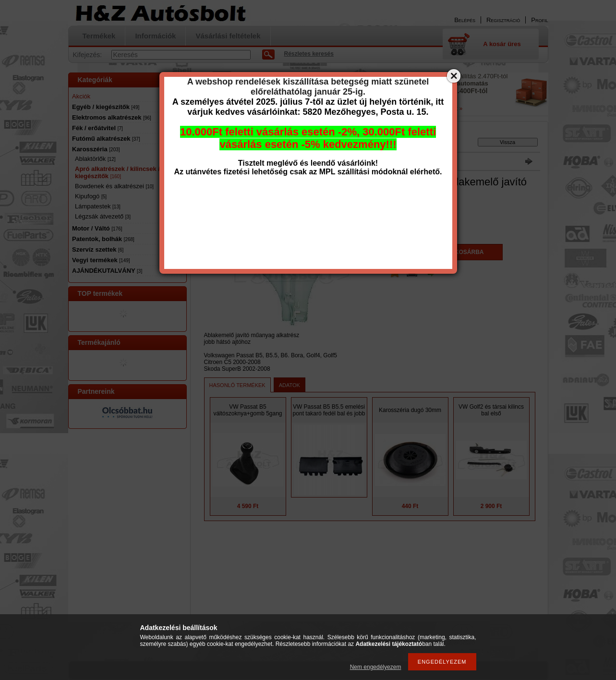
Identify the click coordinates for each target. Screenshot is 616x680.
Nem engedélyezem (376, 667)
